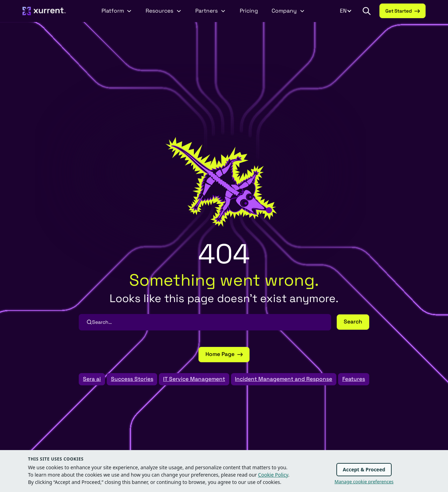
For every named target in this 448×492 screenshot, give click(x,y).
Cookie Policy (273, 475)
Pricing (249, 11)
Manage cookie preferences (364, 482)
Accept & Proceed (364, 469)
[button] (366, 11)
